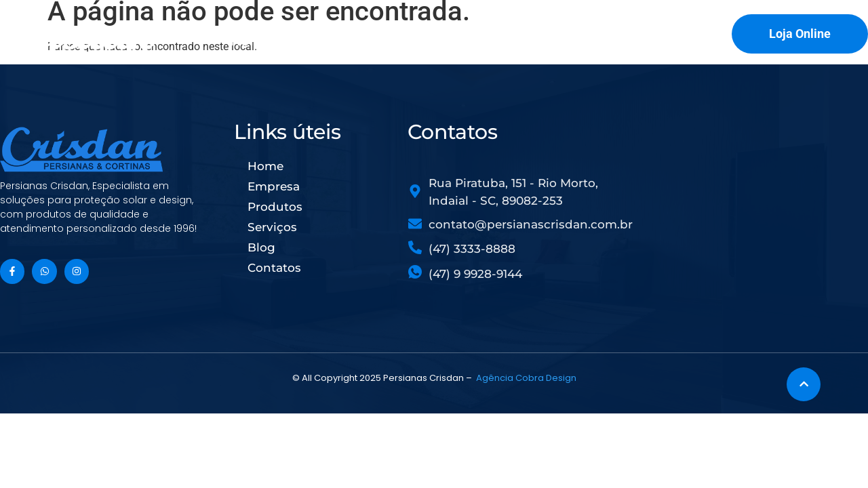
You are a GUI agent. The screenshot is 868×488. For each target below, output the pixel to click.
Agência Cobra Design (526, 378)
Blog (567, 41)
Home (251, 41)
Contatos (638, 41)
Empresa (326, 41)
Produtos (413, 41)
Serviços (498, 41)
